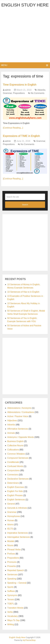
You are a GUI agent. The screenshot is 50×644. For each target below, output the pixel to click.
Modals (11, 541)
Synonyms (12, 595)
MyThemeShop (29, 640)
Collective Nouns (15, 445)
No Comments (37, 93)
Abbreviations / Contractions (21, 412)
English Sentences (16, 500)
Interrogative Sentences (19, 537)
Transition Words (15, 608)
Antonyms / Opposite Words (21, 437)
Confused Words (15, 466)
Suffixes (11, 591)
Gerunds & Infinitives (17, 508)
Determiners (13, 483)
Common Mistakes (16, 454)
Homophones (14, 516)
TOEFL (11, 604)
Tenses (11, 599)
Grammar (7, 93)
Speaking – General (17, 583)
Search (25, 205)
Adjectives (12, 420)
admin (8, 90)
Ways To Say (13, 620)
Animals (11, 433)
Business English (15, 441)
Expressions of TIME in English (21, 136)
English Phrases (15, 495)
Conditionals (13, 462)
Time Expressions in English (20, 85)
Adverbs (41, 90)
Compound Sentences (18, 458)
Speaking (12, 579)
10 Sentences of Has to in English (23, 292)
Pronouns (12, 562)
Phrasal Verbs (14, 550)
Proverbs (12, 566)
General (11, 504)
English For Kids (15, 491)
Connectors (13, 475)
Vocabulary (13, 616)
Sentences (12, 575)
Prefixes (11, 554)
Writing (11, 624)
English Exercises (16, 487)
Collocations (13, 450)
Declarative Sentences (18, 479)
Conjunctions (14, 470)
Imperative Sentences (18, 533)
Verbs (10, 612)
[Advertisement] (25, 36)
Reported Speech (16, 570)
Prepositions (19, 93)
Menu (4, 65)
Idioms (10, 525)
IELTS (10, 529)
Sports (10, 587)
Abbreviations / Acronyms (19, 408)
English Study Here (25, 5)
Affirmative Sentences (18, 429)
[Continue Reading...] (13, 128)
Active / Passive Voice (18, 416)
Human (11, 520)
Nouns (10, 545)
